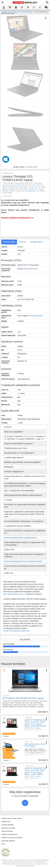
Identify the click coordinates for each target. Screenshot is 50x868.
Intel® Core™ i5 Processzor (33, 183)
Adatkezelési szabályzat (9, 834)
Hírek (3, 844)
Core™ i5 (27, 735)
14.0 (26, 752)
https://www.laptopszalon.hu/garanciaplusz (21, 538)
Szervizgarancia (30, 191)
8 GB (34, 185)
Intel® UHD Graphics (20, 705)
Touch (26, 738)
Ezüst (26, 756)
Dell (26, 749)
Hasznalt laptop (30, 733)
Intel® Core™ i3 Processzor (31, 701)
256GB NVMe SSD (30, 736)
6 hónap (11, 191)
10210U (19, 185)
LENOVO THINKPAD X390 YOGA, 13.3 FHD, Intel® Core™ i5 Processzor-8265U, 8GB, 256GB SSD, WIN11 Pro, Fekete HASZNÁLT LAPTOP (36, 725)
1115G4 (12, 703)
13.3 (39, 187)
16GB (37, 785)
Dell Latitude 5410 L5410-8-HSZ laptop (35, 745)
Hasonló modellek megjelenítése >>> (17, 218)
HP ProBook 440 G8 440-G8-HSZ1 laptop (23, 698)
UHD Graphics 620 (34, 738)
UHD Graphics (24, 187)
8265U (33, 735)
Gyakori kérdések (7, 831)
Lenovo (10, 183)
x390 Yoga (43, 733)
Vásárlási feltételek (8, 825)
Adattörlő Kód (6, 822)
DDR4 (41, 735)
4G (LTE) (42, 754)
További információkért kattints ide (16, 631)
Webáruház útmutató (8, 828)
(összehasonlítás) (31, 269)
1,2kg (42, 738)
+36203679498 (31, 167)
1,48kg (31, 756)
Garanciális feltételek (8, 841)
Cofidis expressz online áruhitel (12, 818)
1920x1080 (12, 189)
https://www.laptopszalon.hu (14, 594)
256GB (4, 187)
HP (9, 701)
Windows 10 (33, 189)
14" (37, 705)
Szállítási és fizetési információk (12, 838)
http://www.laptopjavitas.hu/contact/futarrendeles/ (23, 561)
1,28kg (9, 193)
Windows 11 (39, 752)
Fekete (42, 191)
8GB (37, 735)
